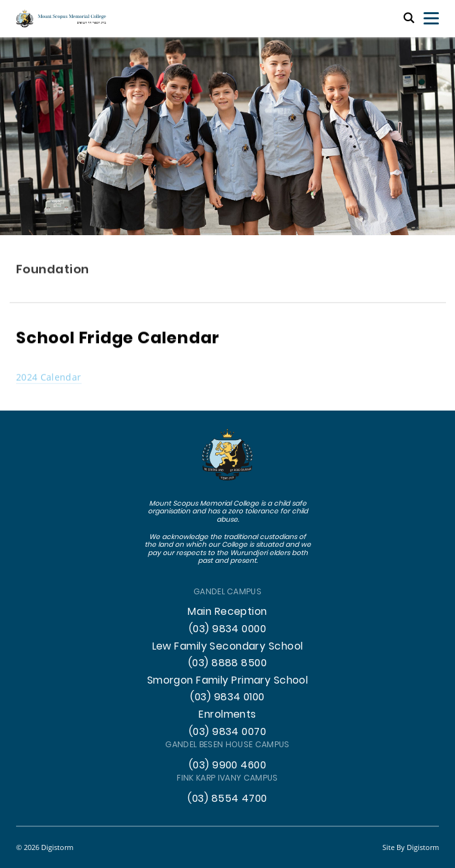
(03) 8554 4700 (227, 799)
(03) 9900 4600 (227, 766)
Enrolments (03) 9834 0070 (227, 724)
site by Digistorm (411, 847)
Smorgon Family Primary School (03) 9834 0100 (228, 690)
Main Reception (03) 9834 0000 (227, 621)
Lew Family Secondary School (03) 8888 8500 (228, 656)
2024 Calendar (49, 377)
